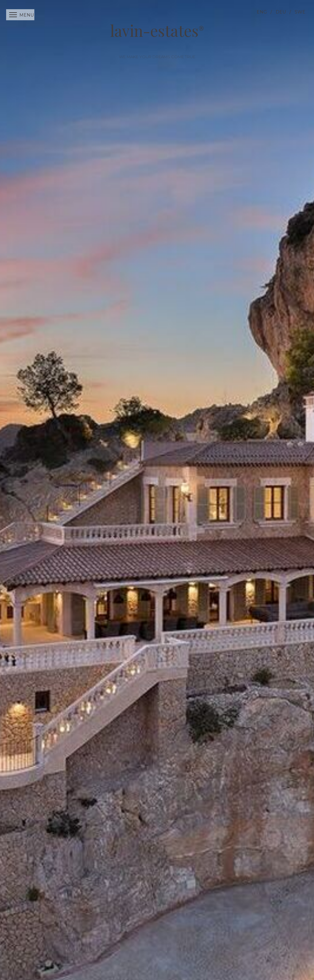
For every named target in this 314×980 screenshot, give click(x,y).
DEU (281, 12)
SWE (300, 12)
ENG (262, 12)
